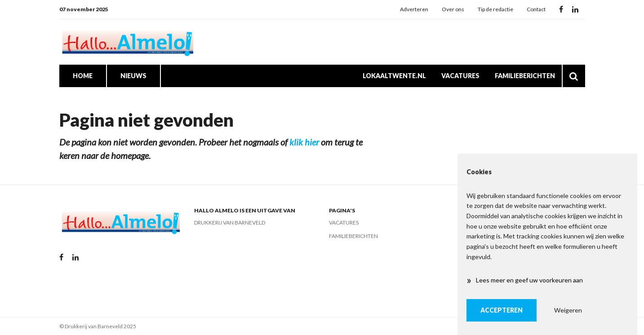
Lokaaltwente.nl (394, 76)
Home (83, 76)
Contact (536, 9)
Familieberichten (525, 76)
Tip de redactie (495, 9)
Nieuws (133, 76)
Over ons (453, 9)
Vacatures (460, 76)
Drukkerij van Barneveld (230, 223)
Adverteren (414, 9)
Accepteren (502, 310)
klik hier (304, 142)
